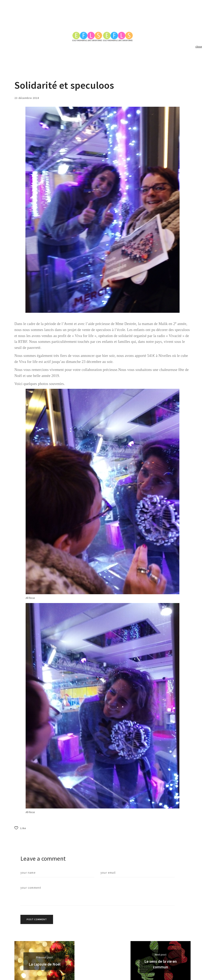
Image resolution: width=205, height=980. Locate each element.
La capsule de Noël (45, 964)
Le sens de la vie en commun (161, 964)
